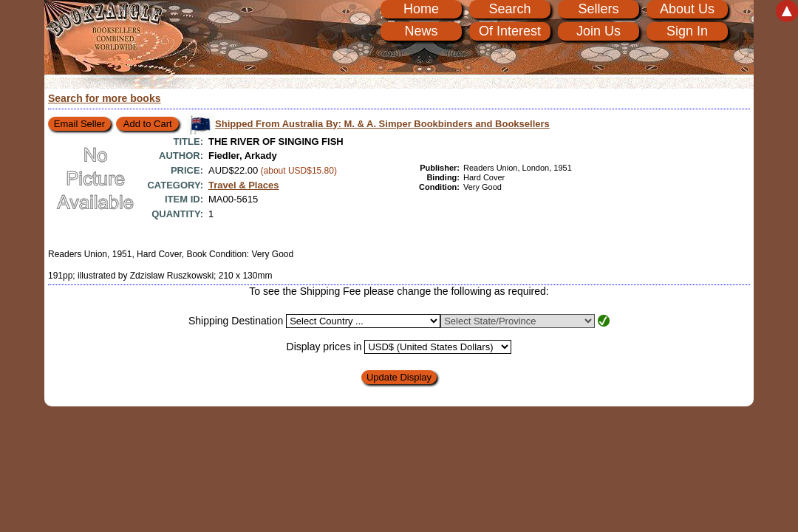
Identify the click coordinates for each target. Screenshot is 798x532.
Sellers (598, 9)
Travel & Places (243, 185)
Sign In (687, 31)
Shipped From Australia (382, 124)
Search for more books (105, 98)
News (421, 31)
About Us (687, 9)
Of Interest (510, 31)
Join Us (598, 31)
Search (509, 9)
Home (421, 9)
